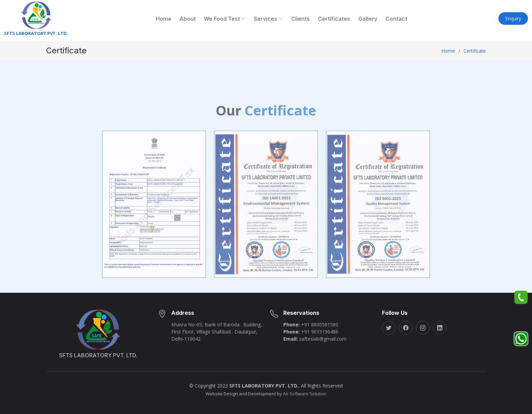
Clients (300, 19)
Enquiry (513, 19)
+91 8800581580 (320, 325)
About (188, 19)
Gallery (368, 19)
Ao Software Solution (305, 394)
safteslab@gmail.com (323, 339)
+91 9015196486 (320, 332)
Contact (396, 19)
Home (164, 19)
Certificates (334, 19)
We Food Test (225, 19)
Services (268, 19)
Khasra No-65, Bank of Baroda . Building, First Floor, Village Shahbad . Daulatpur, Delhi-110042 (217, 332)
